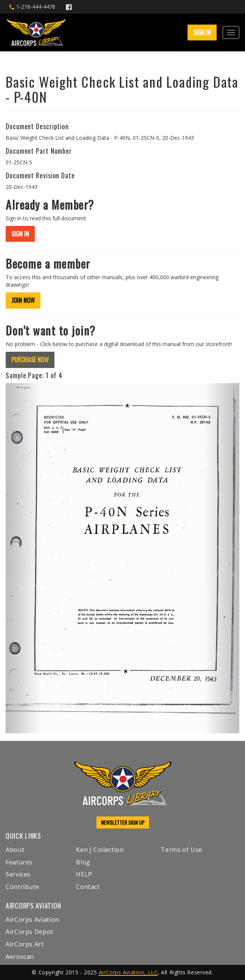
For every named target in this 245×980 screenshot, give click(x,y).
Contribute (22, 887)
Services (18, 874)
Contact (88, 887)
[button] (23, 558)
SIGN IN (202, 32)
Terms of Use (181, 850)
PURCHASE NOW (30, 360)
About (15, 850)
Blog (83, 862)
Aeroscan (20, 957)
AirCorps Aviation (33, 920)
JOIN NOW (23, 300)
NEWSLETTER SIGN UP (123, 822)
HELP (84, 874)
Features (19, 862)
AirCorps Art (25, 944)
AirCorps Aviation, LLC (128, 972)
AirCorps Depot (29, 932)
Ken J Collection (100, 850)
